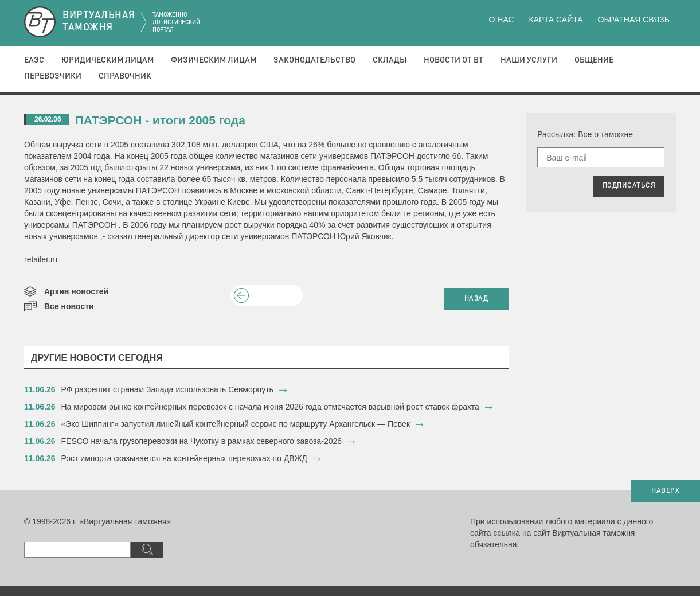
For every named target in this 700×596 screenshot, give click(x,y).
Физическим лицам (214, 60)
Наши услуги (529, 60)
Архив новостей (76, 291)
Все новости (69, 306)
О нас (502, 20)
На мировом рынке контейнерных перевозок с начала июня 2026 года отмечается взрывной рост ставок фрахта (270, 407)
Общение (594, 60)
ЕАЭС (34, 60)
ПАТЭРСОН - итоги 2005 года (160, 120)
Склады (390, 60)
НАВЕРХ (665, 491)
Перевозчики (53, 76)
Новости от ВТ (453, 60)
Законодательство (314, 60)
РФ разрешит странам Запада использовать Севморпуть (167, 389)
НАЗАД (476, 299)
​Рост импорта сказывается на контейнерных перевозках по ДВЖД (184, 458)
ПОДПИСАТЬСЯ (629, 186)
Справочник (125, 76)
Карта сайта (556, 20)
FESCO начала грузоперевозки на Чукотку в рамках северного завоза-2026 (202, 441)
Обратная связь (634, 20)
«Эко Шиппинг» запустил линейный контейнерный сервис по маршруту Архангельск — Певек (236, 424)
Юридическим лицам (107, 60)
